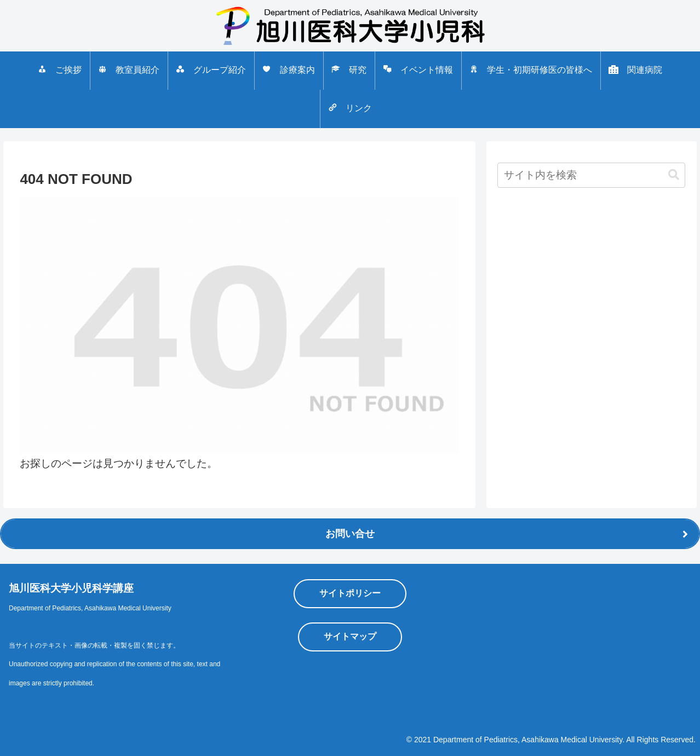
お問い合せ (350, 534)
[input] (591, 175)
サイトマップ (350, 636)
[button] (674, 175)
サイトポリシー (350, 593)
